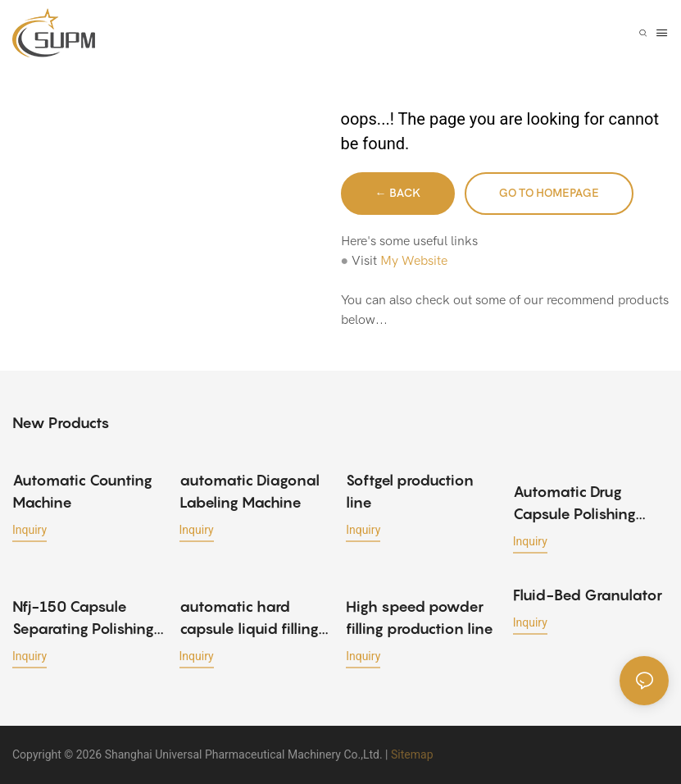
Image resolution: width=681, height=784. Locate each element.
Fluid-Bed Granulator (588, 595)
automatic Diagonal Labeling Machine (250, 491)
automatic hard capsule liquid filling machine (249, 619)
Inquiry (30, 530)
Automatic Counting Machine (82, 491)
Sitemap (412, 754)
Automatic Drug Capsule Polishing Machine (574, 504)
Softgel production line (410, 491)
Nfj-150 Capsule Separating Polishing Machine (83, 619)
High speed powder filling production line (420, 618)
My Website (414, 261)
